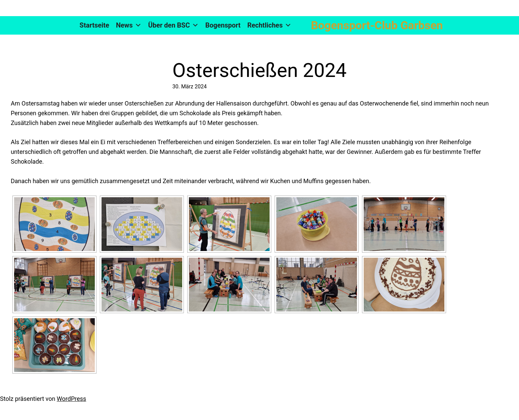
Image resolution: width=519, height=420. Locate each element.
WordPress (71, 399)
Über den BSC (173, 25)
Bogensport (223, 25)
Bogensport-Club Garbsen (377, 25)
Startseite (94, 25)
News (129, 25)
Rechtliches (269, 25)
